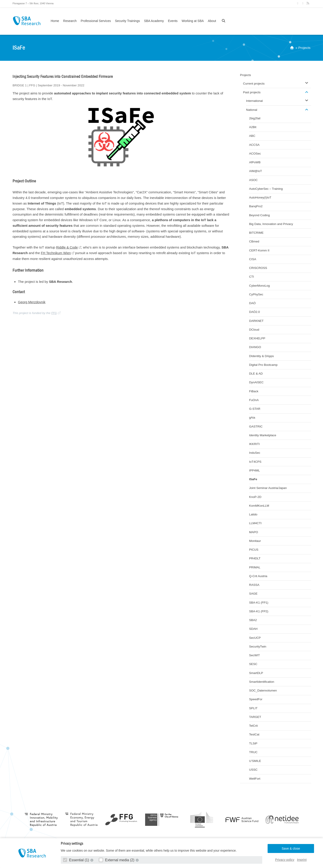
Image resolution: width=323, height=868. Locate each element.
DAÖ (252, 303)
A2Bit (253, 127)
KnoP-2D (255, 497)
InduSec (255, 453)
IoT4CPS (255, 462)
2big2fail (255, 118)
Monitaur (255, 541)
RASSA (254, 585)
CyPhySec (256, 294)
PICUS (254, 550)
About (212, 21)
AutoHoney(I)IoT (260, 197)
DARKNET (256, 321)
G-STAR (255, 409)
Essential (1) (77, 860)
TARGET (255, 717)
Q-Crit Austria (258, 576)
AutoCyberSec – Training (266, 189)
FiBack (254, 391)
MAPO (254, 532)
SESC (253, 664)
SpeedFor (256, 699)
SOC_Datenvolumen (263, 690)
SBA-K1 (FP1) (259, 603)
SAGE (253, 594)
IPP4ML (255, 470)
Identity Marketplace (263, 435)
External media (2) (117, 860)
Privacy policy (285, 860)
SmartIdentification (262, 682)
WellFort (255, 779)
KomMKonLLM (259, 506)
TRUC (253, 752)
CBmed (254, 241)
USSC (253, 770)
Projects (304, 48)
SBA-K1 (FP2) (259, 611)
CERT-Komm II (259, 250)
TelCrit (253, 726)
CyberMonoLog (260, 286)
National (252, 110)
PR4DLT (255, 558)
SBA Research (27, 21)
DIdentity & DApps (262, 356)
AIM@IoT (256, 171)
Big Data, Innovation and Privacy (271, 224)
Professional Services (96, 21)
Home (55, 21)
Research (70, 21)
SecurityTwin (258, 647)
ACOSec (255, 154)
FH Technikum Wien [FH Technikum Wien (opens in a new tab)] (56, 253)
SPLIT (253, 708)
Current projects (254, 84)
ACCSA (254, 145)
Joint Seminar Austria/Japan (268, 488)
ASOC (253, 180)
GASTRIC (256, 426)
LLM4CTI (255, 523)
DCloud (254, 330)
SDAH (253, 629)
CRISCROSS (258, 268)
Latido (253, 514)
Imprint (302, 860)
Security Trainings (127, 21)
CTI (252, 277)
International (254, 101)
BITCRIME (256, 233)
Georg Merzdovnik (32, 302)
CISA (253, 259)
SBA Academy (154, 21)
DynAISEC (256, 382)
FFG (54, 313)
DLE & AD (256, 374)
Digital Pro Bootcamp (263, 365)
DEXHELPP (257, 338)
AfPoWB (255, 162)
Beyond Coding (260, 215)
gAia (252, 418)
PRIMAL (255, 567)
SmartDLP (256, 673)
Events (173, 21)
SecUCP (255, 638)
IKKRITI (254, 444)
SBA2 (253, 620)
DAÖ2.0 (255, 312)
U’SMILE (255, 761)
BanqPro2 (256, 206)
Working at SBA (193, 21)
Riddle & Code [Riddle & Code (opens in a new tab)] (67, 247)
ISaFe (253, 479)
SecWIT (255, 655)
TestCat (254, 734)
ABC (252, 136)
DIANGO (255, 347)
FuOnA (254, 400)
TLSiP (253, 743)
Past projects (252, 92)
